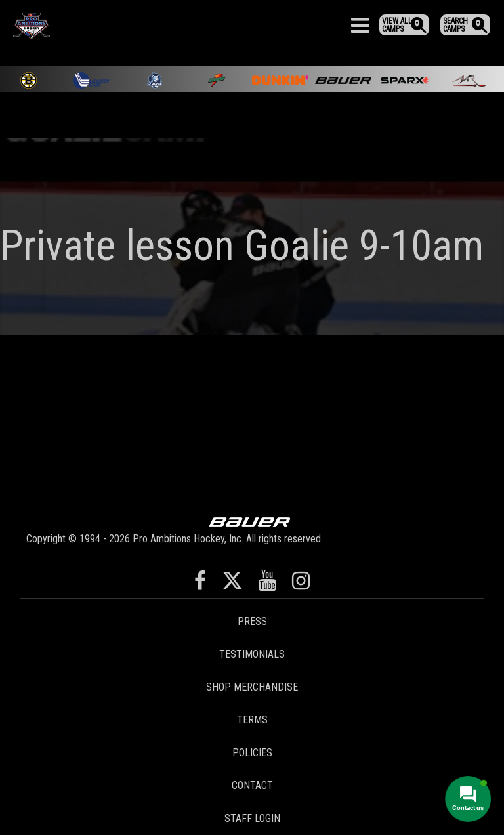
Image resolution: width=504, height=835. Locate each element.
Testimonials (252, 654)
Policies (252, 753)
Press (252, 621)
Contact (252, 785)
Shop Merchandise (252, 687)
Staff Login (252, 818)
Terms (252, 720)
